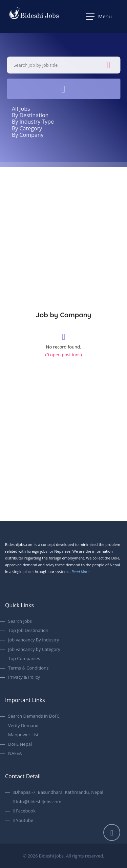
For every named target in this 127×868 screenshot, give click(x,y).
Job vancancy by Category (34, 650)
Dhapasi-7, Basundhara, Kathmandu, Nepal (58, 792)
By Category (27, 128)
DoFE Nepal (20, 744)
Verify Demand (23, 726)
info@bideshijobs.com (37, 802)
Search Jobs (20, 621)
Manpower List (23, 735)
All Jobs (21, 109)
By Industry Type (33, 122)
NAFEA (15, 754)
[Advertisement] (63, 234)
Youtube (23, 821)
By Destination (30, 115)
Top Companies (24, 659)
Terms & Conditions (28, 668)
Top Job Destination (28, 631)
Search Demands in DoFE (34, 716)
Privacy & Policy (24, 677)
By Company (28, 135)
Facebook (24, 811)
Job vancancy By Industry (34, 640)
